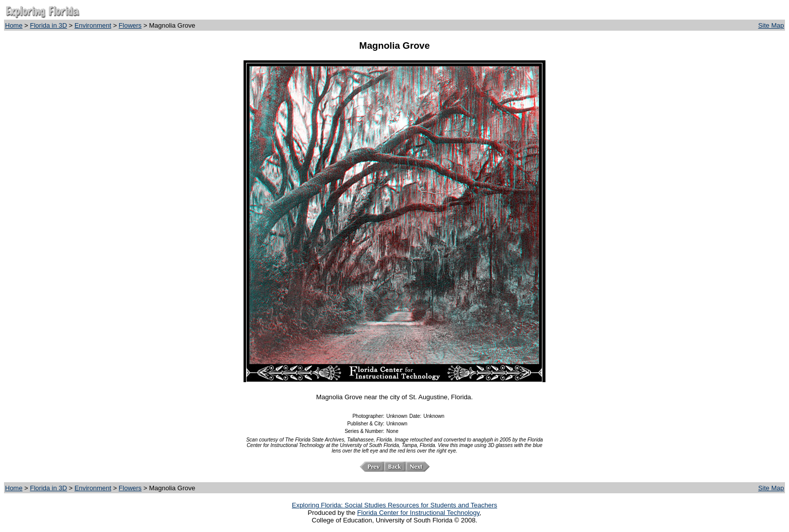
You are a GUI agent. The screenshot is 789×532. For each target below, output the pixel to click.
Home (14, 25)
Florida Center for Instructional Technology (418, 513)
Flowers (130, 25)
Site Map (771, 25)
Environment (93, 25)
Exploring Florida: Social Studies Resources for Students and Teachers (395, 505)
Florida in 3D (49, 25)
